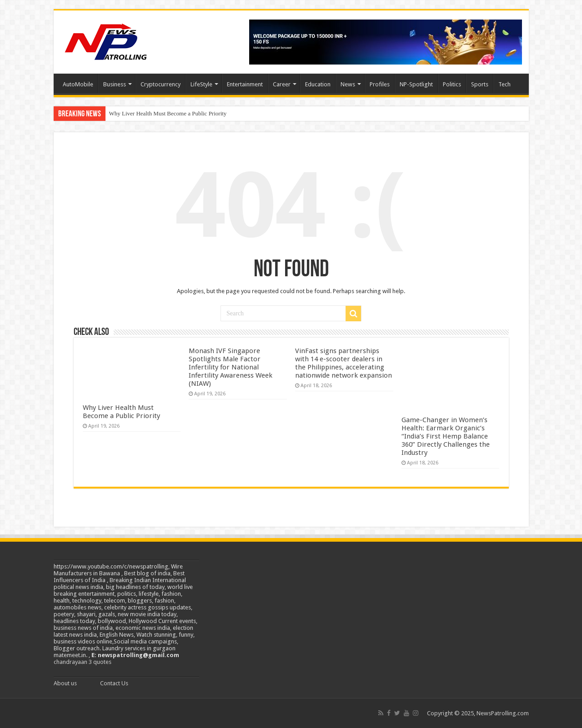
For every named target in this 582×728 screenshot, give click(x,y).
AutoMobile (78, 84)
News (348, 84)
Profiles (380, 84)
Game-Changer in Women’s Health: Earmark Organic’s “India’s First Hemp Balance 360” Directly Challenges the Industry (446, 436)
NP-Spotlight (416, 84)
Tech (504, 84)
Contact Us (114, 683)
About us (65, 683)
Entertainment (245, 84)
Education (318, 84)
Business (115, 84)
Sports (480, 84)
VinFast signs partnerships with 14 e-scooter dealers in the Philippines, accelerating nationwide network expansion (344, 363)
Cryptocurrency (161, 84)
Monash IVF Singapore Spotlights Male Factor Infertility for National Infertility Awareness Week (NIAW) (231, 367)
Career (282, 84)
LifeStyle (201, 84)
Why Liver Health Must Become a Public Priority (168, 113)
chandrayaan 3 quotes (83, 662)
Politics (452, 84)
